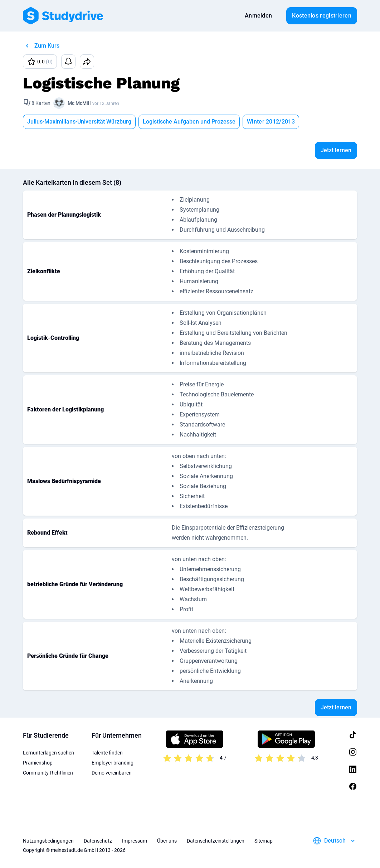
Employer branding (113, 763)
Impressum (135, 841)
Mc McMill (79, 103)
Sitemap (264, 841)
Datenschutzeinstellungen (216, 841)
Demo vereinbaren (112, 773)
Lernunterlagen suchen (48, 753)
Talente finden (107, 753)
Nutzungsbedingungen (48, 841)
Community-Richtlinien (48, 773)
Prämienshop (38, 763)
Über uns (167, 841)
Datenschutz (98, 841)
